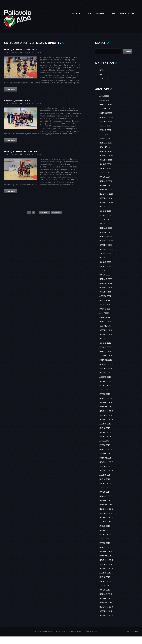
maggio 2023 (105, 215)
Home (102, 70)
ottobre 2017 (106, 466)
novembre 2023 (106, 194)
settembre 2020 (106, 334)
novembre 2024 (106, 156)
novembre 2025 (106, 117)
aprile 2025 (104, 134)
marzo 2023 (105, 224)
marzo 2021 (105, 317)
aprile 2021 (104, 313)
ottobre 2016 (106, 513)
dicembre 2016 (106, 505)
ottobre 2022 (106, 245)
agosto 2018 (105, 424)
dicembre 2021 (106, 283)
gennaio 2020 (106, 356)
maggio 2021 (105, 309)
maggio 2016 (105, 535)
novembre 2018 (106, 411)
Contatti (104, 79)
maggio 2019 (105, 386)
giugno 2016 (105, 530)
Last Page (56, 212)
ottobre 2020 (106, 330)
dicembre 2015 (106, 556)
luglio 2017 (105, 479)
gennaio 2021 (106, 326)
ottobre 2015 (106, 564)
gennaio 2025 (106, 147)
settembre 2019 (106, 373)
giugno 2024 (105, 164)
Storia (88, 13)
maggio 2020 (105, 347)
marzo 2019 (105, 394)
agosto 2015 (105, 573)
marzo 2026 (105, 100)
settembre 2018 (106, 420)
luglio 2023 (105, 207)
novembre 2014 (106, 607)
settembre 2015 (106, 569)
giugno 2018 (105, 432)
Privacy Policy (60, 631)
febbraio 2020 (106, 351)
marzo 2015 (105, 590)
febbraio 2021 (106, 322)
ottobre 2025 (106, 122)
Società (76, 13)
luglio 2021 (105, 300)
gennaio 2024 (106, 185)
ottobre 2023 (106, 198)
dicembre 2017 (106, 458)
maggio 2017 (105, 483)
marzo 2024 (105, 177)
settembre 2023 (106, 202)
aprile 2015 (104, 586)
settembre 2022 (106, 249)
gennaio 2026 (106, 109)
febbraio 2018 (106, 449)
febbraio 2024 (106, 181)
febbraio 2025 (106, 143)
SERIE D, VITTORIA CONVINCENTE (21, 50)
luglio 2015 (105, 577)
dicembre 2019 (106, 360)
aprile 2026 (104, 96)
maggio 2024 (105, 168)
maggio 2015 (105, 581)
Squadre (100, 13)
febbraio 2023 (106, 228)
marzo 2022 (105, 275)
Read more (11, 89)
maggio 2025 (105, 130)
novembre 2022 (106, 241)
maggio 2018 (105, 437)
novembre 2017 (106, 462)
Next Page (44, 212)
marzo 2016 (105, 543)
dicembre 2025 (106, 113)
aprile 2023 (104, 219)
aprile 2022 (104, 271)
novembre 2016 (106, 509)
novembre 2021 (106, 288)
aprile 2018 (104, 441)
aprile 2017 (104, 488)
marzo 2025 (105, 139)
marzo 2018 (105, 445)
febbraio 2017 (106, 496)
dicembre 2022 (106, 236)
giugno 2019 (105, 381)
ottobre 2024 (106, 160)
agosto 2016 (105, 522)
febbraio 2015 (106, 594)
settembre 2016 (106, 517)
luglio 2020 (105, 339)
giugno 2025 (105, 126)
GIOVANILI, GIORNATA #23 (17, 101)
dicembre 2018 (106, 407)
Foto (102, 74)
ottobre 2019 (106, 368)
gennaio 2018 (106, 454)
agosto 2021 (105, 296)
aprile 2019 (104, 390)
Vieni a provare (127, 13)
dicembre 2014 (106, 603)
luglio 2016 (105, 526)
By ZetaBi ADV (133, 631)
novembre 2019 (106, 364)
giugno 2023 (105, 211)
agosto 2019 (105, 377)
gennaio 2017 (106, 500)
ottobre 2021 (106, 292)
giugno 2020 (105, 343)
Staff (112, 13)
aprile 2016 (104, 539)
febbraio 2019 (106, 398)
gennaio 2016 (106, 552)
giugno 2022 (105, 262)
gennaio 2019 (106, 403)
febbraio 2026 (106, 105)
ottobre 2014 (106, 611)
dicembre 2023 (106, 190)
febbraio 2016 (106, 547)
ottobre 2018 (106, 415)
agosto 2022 (105, 254)
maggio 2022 (105, 266)
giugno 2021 (105, 305)
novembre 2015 (106, 560)
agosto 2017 (105, 475)
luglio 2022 (105, 258)
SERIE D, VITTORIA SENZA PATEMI (21, 151)
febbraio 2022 (106, 279)
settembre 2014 (106, 615)
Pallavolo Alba (41, 631)
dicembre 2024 (106, 151)
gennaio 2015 (106, 598)
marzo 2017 (105, 492)
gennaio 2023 (106, 232)
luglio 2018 (105, 428)
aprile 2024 (104, 173)
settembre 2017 (106, 471)
